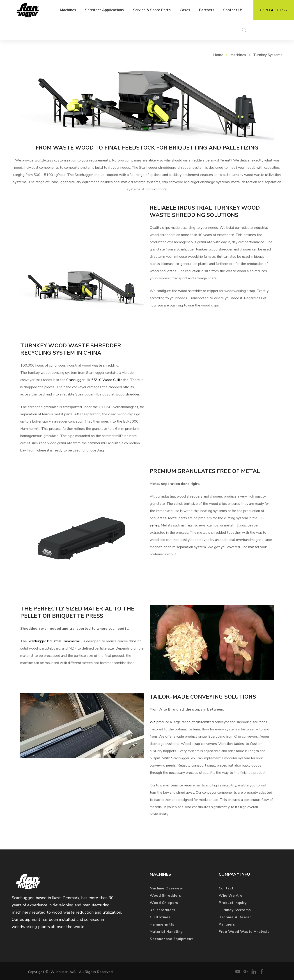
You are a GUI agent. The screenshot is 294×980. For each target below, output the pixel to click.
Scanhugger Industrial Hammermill (55, 641)
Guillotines (160, 917)
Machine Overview (166, 888)
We (153, 722)
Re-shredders (162, 910)
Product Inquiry (233, 903)
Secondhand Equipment (171, 939)
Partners (227, 924)
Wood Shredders (165, 896)
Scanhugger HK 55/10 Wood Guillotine (97, 380)
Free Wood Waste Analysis (244, 932)
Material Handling (166, 932)
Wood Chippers (164, 903)
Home (218, 55)
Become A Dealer (235, 917)
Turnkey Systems (235, 910)
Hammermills (162, 924)
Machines (238, 55)
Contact (226, 888)
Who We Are (231, 896)
